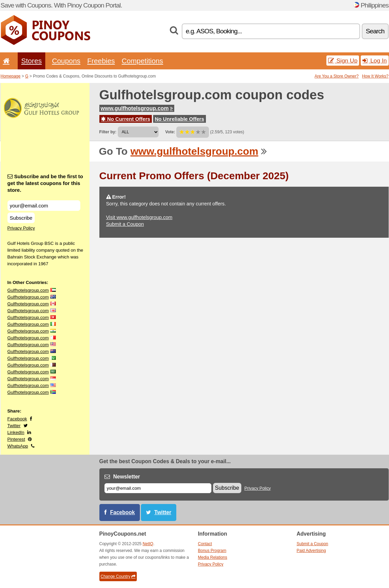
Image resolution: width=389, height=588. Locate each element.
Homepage (11, 76)
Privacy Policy (21, 228)
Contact (205, 544)
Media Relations (213, 557)
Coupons (66, 61)
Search (375, 31)
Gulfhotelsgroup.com (28, 290)
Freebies (101, 61)
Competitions (142, 61)
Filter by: (108, 132)
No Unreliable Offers (180, 119)
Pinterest (16, 439)
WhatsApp (18, 446)
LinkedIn (16, 432)
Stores (31, 61)
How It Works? (375, 76)
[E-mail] (158, 488)
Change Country (118, 576)
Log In (375, 61)
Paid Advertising (311, 551)
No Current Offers (126, 119)
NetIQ (148, 544)
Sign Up (343, 61)
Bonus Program (212, 551)
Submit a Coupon (125, 224)
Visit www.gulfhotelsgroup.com (139, 217)
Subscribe (21, 218)
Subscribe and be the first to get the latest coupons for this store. (45, 183)
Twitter (14, 426)
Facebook (17, 419)
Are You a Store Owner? (336, 76)
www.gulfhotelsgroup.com (137, 108)
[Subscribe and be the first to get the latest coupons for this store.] (44, 206)
